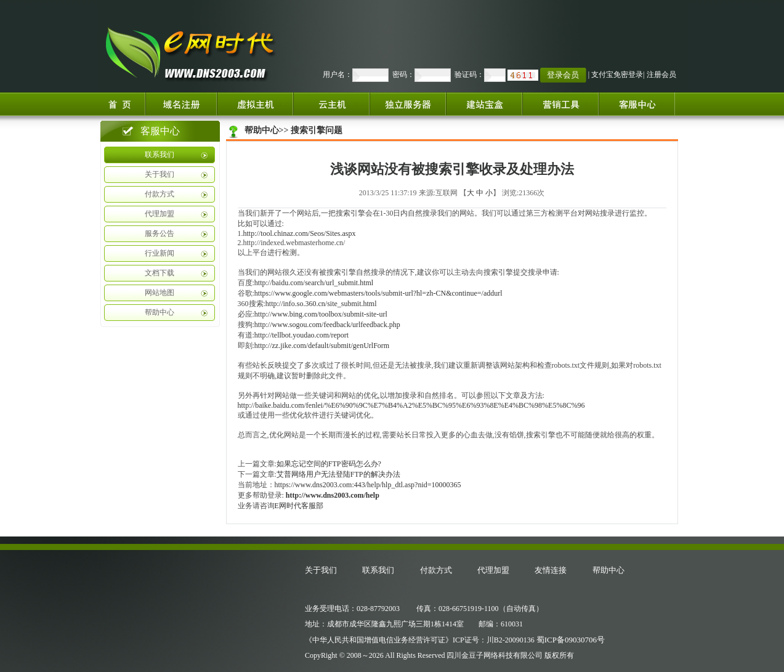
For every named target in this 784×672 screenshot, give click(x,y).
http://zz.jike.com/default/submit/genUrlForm (322, 346)
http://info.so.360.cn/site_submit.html (321, 304)
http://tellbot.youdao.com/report (301, 335)
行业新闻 (160, 253)
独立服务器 (408, 104)
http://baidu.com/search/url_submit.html (314, 283)
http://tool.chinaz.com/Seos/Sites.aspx (300, 233)
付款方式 (160, 194)
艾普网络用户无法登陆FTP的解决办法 (338, 474)
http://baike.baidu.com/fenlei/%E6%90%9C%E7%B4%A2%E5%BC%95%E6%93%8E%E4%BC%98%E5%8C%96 (411, 405)
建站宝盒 (484, 104)
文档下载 (160, 273)
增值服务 (560, 104)
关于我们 (160, 174)
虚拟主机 (255, 104)
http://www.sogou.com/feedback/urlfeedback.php (327, 325)
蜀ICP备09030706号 (571, 640)
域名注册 (181, 104)
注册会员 (661, 75)
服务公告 (160, 233)
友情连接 (551, 570)
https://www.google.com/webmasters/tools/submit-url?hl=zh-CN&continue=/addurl (378, 293)
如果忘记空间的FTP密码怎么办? (329, 464)
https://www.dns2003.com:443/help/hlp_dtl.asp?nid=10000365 (368, 485)
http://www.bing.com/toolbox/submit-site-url (321, 314)
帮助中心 (160, 312)
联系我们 (160, 155)
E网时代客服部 (299, 506)
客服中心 (642, 104)
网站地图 (160, 293)
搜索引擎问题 (317, 130)
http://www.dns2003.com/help (333, 495)
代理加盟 (160, 214)
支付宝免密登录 (617, 75)
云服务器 (331, 104)
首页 (121, 104)
